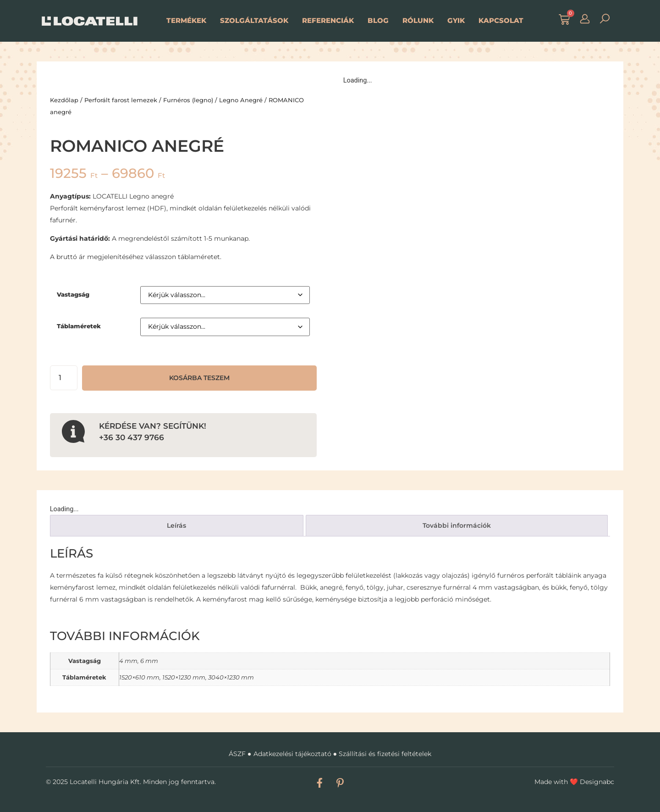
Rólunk (418, 20)
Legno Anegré (241, 100)
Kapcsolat (501, 20)
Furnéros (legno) (188, 100)
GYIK (456, 20)
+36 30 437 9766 (132, 437)
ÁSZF (237, 754)
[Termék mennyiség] (64, 378)
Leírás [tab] (176, 525)
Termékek (186, 20)
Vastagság (73, 295)
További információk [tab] (457, 525)
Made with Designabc (574, 782)
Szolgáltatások (254, 20)
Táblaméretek (79, 326)
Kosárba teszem (199, 378)
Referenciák (328, 20)
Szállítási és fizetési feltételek (385, 754)
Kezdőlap (64, 100)
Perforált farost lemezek (121, 100)
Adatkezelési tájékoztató (292, 754)
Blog (378, 20)
